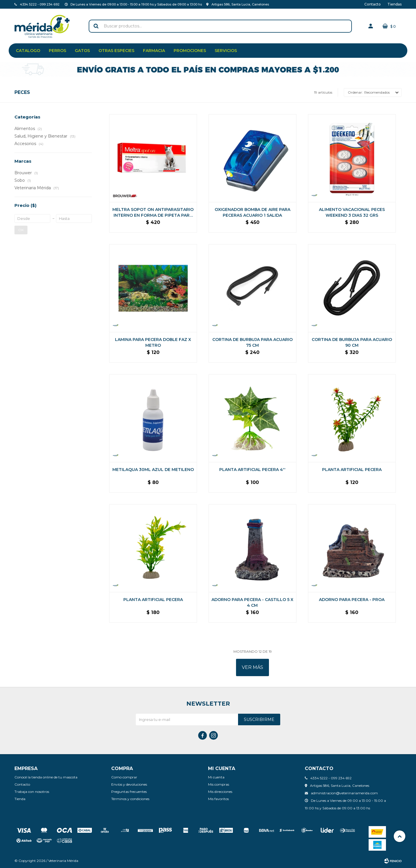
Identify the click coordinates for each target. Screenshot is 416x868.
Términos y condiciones (130, 799)
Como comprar (124, 777)
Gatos (82, 51)
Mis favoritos (218, 799)
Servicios (226, 51)
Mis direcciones (220, 792)
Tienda (20, 799)
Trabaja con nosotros (32, 792)
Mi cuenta (216, 777)
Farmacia (154, 51)
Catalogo (28, 51)
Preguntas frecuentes (129, 792)
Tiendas (394, 4)
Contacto (373, 4)
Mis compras (219, 784)
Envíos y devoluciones (129, 784)
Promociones (190, 51)
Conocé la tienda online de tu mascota (46, 777)
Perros (57, 51)
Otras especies (116, 51)
